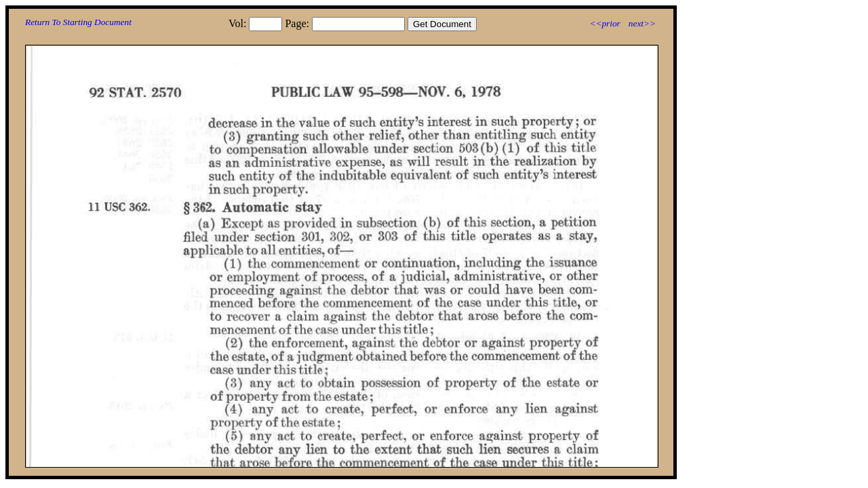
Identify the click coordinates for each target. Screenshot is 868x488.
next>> (642, 23)
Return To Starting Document (78, 22)
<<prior (605, 23)
